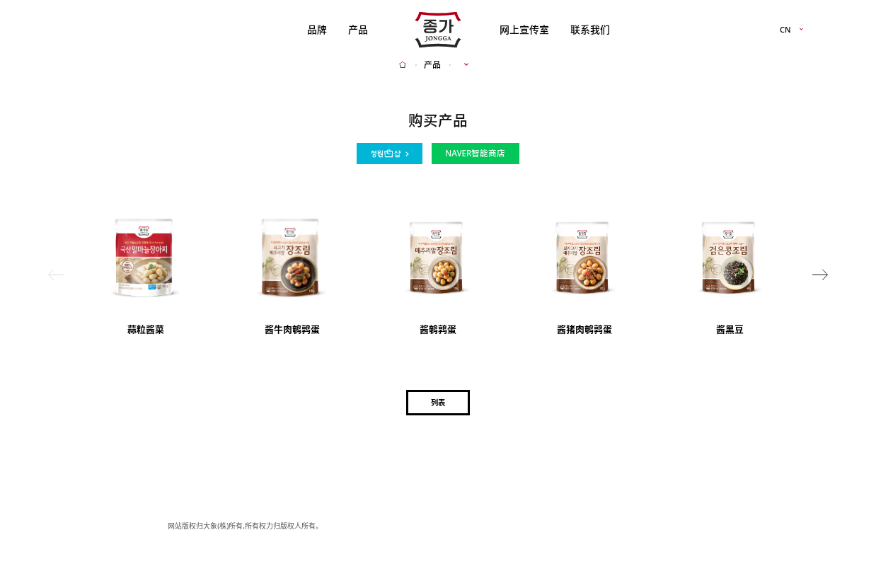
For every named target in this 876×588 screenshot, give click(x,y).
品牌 (317, 29)
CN (785, 30)
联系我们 (590, 29)
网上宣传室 (524, 29)
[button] (820, 274)
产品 (358, 29)
